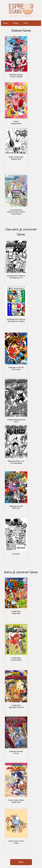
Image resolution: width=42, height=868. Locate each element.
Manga (16, 23)
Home (6, 23)
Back (21, 862)
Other (26, 23)
